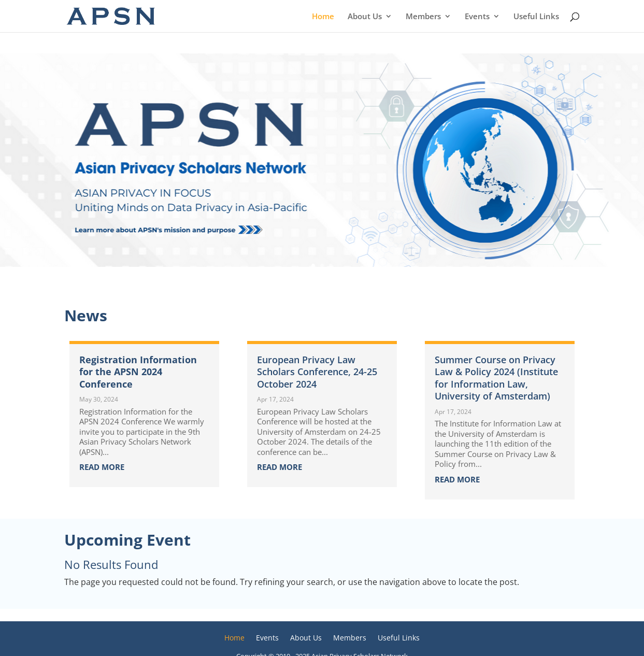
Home (323, 17)
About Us (365, 17)
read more (102, 467)
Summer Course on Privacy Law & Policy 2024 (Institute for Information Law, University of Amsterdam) (496, 378)
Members (423, 17)
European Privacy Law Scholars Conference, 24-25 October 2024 (317, 372)
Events (477, 17)
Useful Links (536, 17)
